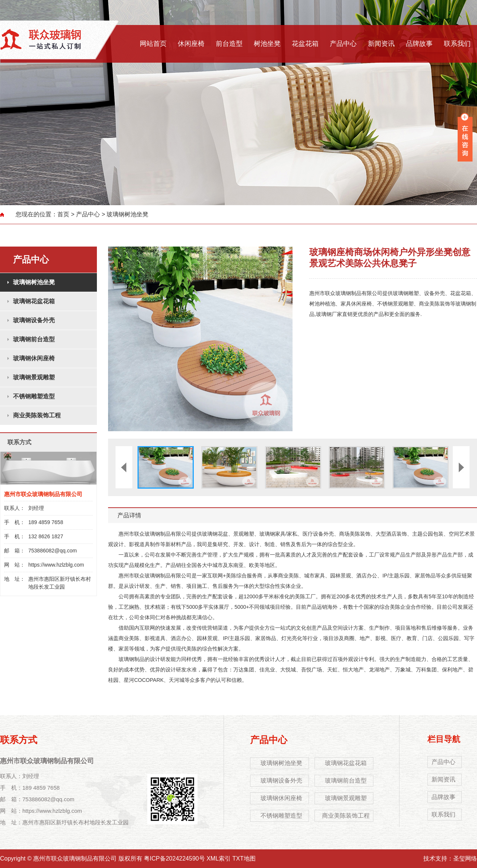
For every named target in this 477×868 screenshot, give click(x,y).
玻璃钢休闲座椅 (34, 358)
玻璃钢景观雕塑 (34, 377)
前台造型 (229, 44)
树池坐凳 (267, 44)
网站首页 (153, 44)
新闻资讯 (381, 44)
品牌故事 (419, 44)
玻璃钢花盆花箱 (34, 301)
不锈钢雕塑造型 (34, 396)
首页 (63, 214)
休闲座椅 (191, 44)
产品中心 (343, 44)
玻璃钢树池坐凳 (127, 214)
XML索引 (219, 858)
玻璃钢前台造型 (34, 339)
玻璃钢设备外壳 (34, 320)
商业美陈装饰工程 (37, 415)
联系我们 (457, 44)
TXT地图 (244, 858)
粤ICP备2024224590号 (174, 858)
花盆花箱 (305, 44)
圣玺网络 (465, 858)
